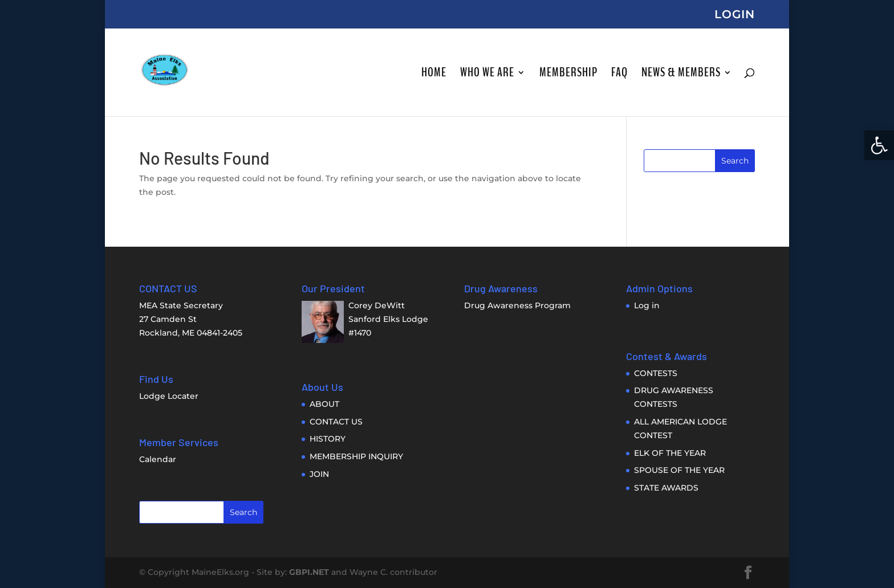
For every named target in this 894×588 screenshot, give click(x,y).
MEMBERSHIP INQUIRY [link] (356, 456)
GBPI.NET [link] (309, 572)
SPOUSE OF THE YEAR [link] (679, 470)
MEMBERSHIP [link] (568, 75)
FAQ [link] (619, 75)
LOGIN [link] (735, 15)
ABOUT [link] (324, 404)
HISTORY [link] (328, 439)
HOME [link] (434, 75)
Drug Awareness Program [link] (517, 305)
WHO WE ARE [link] (487, 75)
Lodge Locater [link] (169, 396)
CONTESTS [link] (656, 373)
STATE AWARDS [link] (666, 488)
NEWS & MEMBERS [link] (681, 75)
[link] (879, 145)
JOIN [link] (319, 474)
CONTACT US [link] (336, 422)
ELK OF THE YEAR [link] (670, 453)
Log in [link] (647, 305)
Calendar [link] (158, 459)
